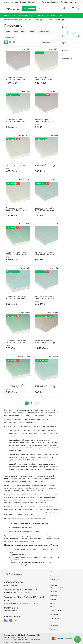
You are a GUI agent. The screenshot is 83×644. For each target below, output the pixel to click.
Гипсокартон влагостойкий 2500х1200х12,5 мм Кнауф (45, 386)
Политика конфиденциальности (58, 587)
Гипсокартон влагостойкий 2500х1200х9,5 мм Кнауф (16, 297)
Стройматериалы (25, 15)
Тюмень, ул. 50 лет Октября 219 (21, 590)
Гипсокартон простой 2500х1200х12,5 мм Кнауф (45, 165)
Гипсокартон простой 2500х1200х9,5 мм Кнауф (16, 120)
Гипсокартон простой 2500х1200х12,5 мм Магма (16, 165)
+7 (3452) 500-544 (50, 2)
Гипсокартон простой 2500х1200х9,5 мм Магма (45, 78)
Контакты (14, 2)
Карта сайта (54, 625)
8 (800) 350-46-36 (69, 2)
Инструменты (51, 15)
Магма (8, 32)
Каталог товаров (56, 576)
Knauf (23, 32)
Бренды (53, 629)
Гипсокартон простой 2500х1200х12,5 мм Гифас (45, 120)
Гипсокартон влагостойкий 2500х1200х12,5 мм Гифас (45, 297)
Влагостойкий (44, 32)
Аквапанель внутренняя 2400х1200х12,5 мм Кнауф (45, 342)
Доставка (31, 2)
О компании (55, 618)
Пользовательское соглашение (57, 581)
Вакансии (54, 591)
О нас (7, 2)
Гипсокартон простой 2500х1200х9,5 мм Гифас (16, 78)
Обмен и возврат (56, 610)
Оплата (23, 2)
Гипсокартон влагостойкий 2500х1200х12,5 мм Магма (16, 342)
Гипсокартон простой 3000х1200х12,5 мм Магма (16, 209)
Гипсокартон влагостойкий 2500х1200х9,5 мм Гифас (45, 209)
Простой (32, 32)
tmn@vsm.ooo (11, 608)
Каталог (29, 9)
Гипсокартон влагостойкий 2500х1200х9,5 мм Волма (45, 253)
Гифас (16, 32)
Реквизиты (54, 622)
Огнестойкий (10, 38)
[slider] (63, 36)
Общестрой (10, 15)
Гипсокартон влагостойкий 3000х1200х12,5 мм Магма (16, 386)
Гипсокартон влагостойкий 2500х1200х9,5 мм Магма (16, 253)
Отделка (39, 15)
